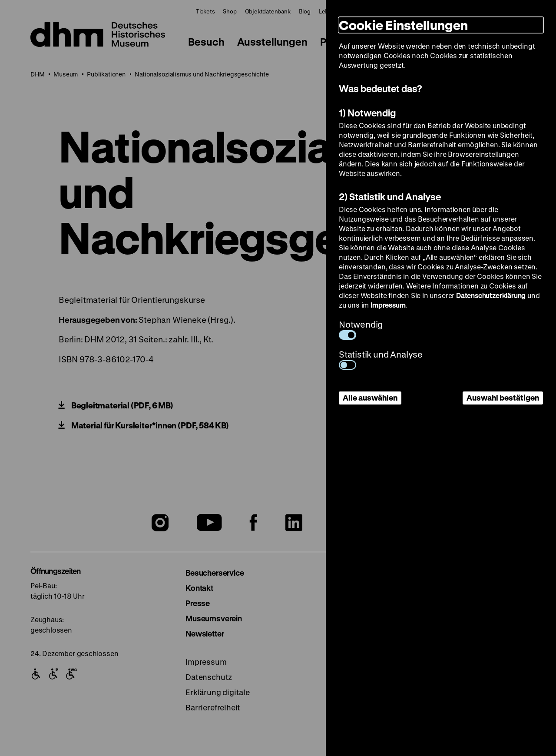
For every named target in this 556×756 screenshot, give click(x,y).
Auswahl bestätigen (503, 398)
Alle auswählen (370, 398)
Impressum (388, 305)
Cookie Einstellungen (403, 25)
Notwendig (361, 329)
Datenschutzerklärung (491, 295)
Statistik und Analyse (381, 359)
